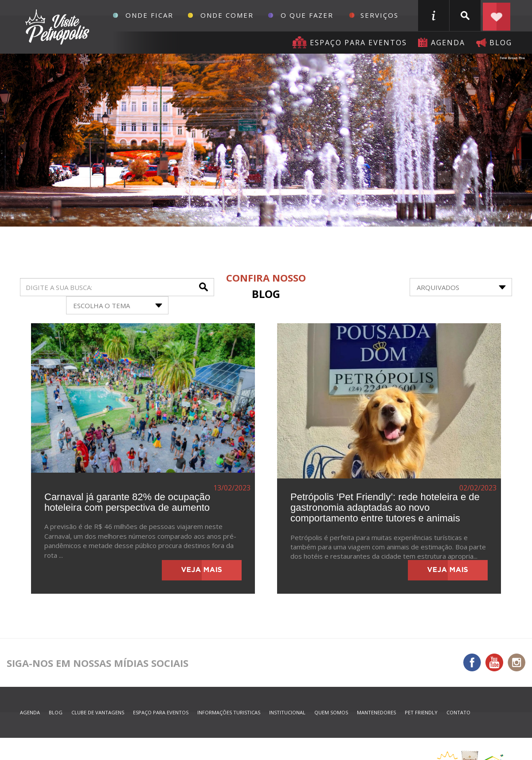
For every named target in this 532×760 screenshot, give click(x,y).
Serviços (379, 15)
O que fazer (307, 15)
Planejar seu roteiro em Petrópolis (497, 16)
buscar (465, 16)
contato (458, 712)
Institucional (287, 712)
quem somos (331, 712)
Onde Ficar (149, 15)
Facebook (472, 662)
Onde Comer (227, 15)
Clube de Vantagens (98, 712)
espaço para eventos (161, 712)
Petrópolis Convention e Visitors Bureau (56, 27)
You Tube (494, 662)
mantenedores (376, 712)
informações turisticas (434, 16)
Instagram (516, 662)
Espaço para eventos (358, 43)
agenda (448, 43)
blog (501, 43)
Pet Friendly (421, 712)
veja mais (202, 570)
